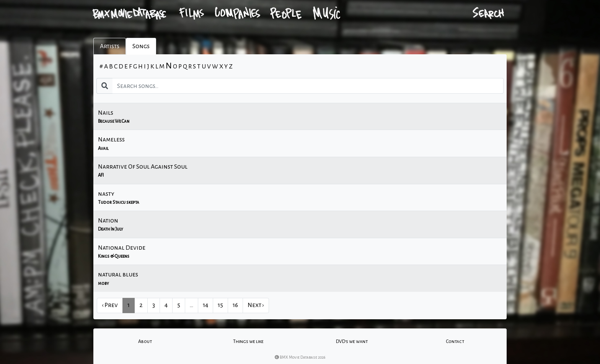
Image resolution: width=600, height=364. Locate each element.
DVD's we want (352, 341)
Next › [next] (256, 305)
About (145, 341)
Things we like (248, 341)
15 (220, 305)
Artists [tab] (110, 46)
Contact (455, 341)
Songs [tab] (141, 46)
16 (235, 305)
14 (205, 305)
